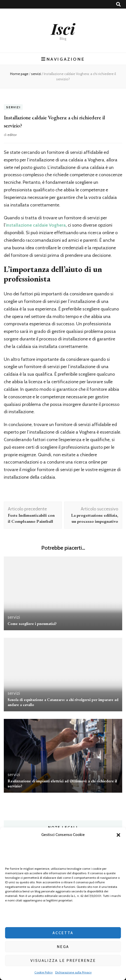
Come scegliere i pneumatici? (32, 624)
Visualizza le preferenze (63, 961)
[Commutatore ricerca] (118, 4)
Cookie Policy (44, 972)
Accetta (63, 933)
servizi (13, 107)
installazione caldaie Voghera (36, 225)
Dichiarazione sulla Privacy (73, 972)
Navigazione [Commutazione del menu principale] (63, 59)
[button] (118, 835)
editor (12, 135)
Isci (63, 28)
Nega (63, 947)
